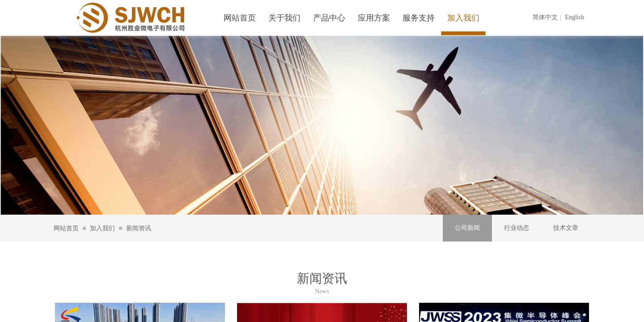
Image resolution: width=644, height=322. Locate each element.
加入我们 (102, 228)
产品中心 (329, 18)
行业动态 (517, 228)
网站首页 (66, 228)
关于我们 (284, 18)
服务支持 (419, 18)
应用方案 (374, 18)
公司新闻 (467, 228)
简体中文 (545, 17)
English (574, 17)
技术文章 (566, 228)
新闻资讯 (139, 228)
